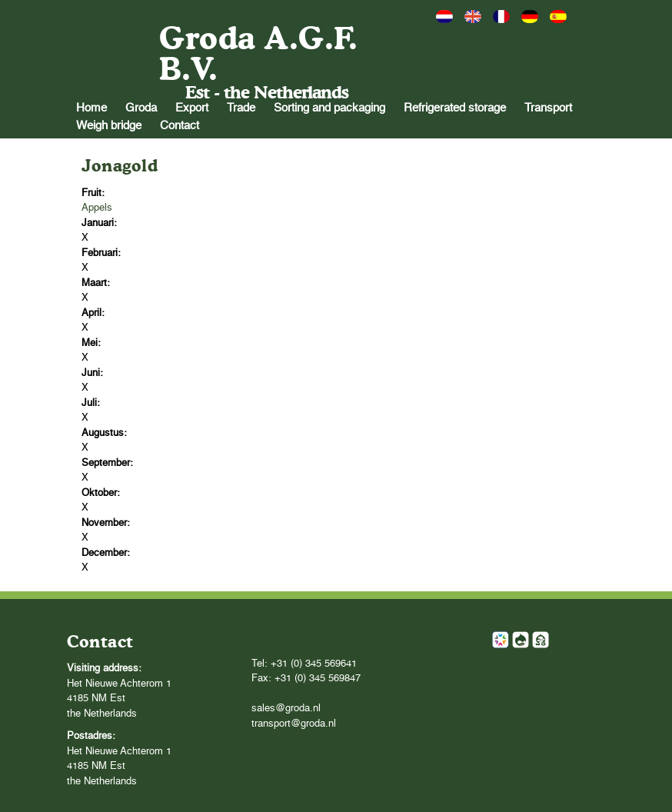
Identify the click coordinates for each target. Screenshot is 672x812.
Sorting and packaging (329, 108)
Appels (97, 208)
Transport (548, 108)
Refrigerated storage (455, 108)
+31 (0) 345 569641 (314, 664)
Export (192, 108)
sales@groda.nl (286, 709)
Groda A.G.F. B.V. (258, 53)
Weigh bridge (109, 126)
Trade (241, 108)
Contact (180, 126)
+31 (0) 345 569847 (318, 679)
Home (91, 108)
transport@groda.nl (294, 724)
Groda (141, 108)
